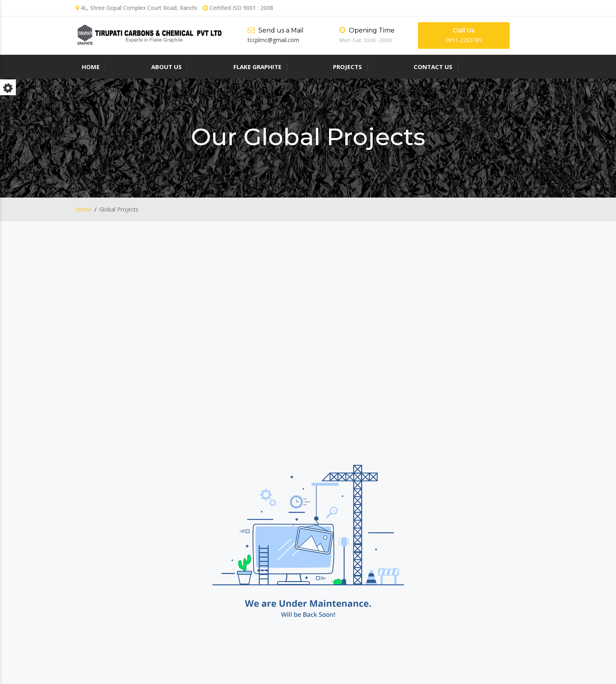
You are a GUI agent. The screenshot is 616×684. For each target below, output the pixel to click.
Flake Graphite (257, 67)
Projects (347, 67)
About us (167, 67)
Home (91, 67)
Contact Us (433, 67)
